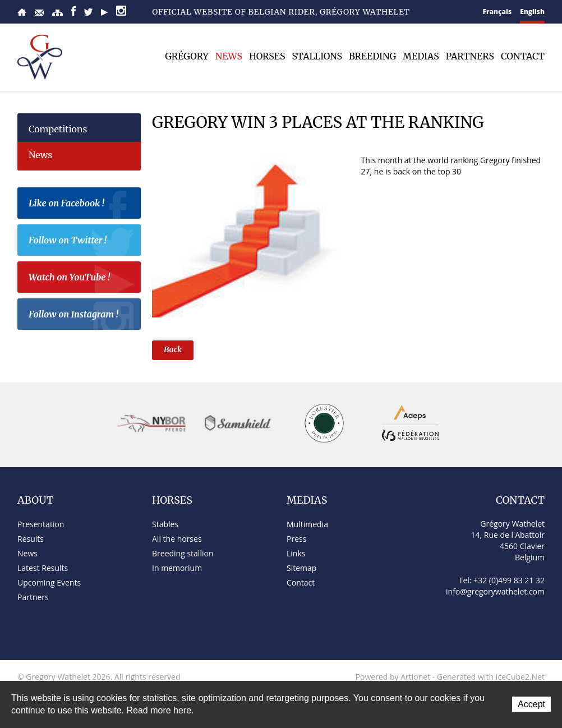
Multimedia (307, 524)
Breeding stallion (183, 553)
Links (296, 553)
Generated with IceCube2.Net (491, 677)
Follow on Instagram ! (82, 316)
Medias (421, 56)
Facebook (73, 11)
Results (31, 539)
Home (22, 12)
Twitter (88, 12)
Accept (531, 704)
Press (296, 539)
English (532, 11)
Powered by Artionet (393, 677)
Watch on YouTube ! (82, 279)
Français (497, 11)
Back (173, 349)
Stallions (317, 56)
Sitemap (57, 13)
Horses (267, 56)
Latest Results (43, 568)
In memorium (177, 568)
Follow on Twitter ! (82, 242)
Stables (165, 524)
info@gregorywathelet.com (495, 591)
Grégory (187, 56)
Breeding (372, 56)
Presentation (41, 524)
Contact (39, 13)
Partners (470, 56)
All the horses (177, 539)
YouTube (104, 12)
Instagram (121, 11)
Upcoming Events (49, 582)
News (229, 56)
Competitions (58, 129)
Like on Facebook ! (82, 205)
